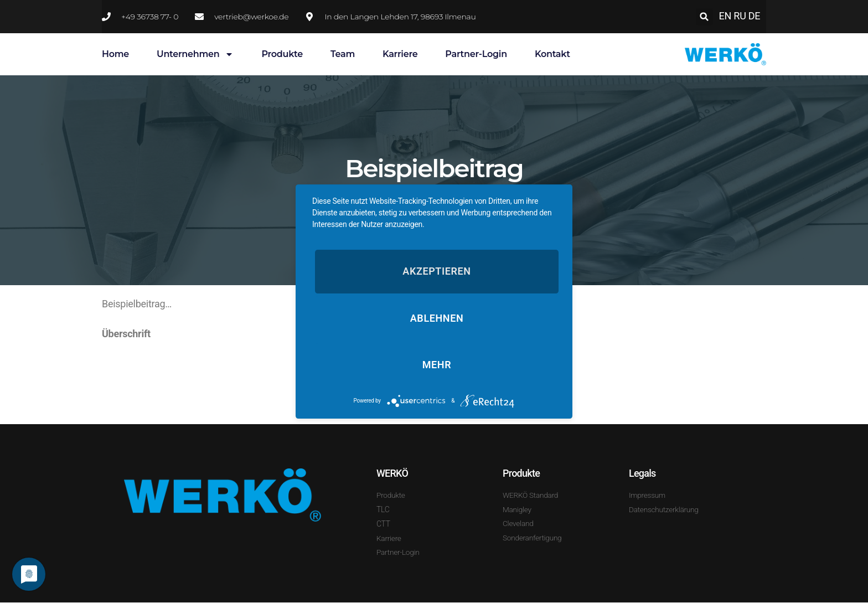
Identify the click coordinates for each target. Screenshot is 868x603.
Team (343, 54)
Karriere (400, 54)
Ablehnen (437, 318)
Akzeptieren (436, 271)
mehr (437, 365)
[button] (704, 17)
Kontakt (552, 54)
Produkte (282, 54)
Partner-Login (476, 54)
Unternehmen (195, 54)
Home (115, 54)
